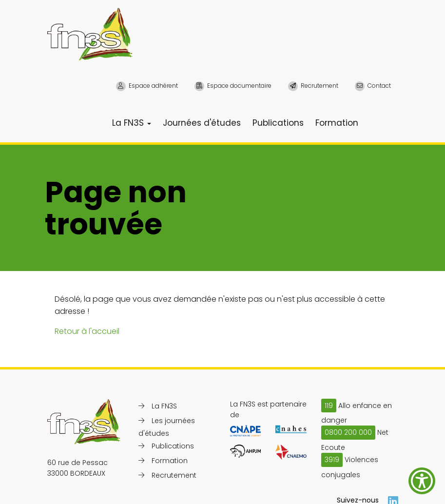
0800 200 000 (348, 432)
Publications (278, 123)
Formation (337, 123)
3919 (332, 460)
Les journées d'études (167, 427)
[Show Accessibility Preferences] (422, 481)
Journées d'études (202, 123)
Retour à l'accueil (87, 331)
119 (329, 406)
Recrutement (174, 475)
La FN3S (132, 123)
